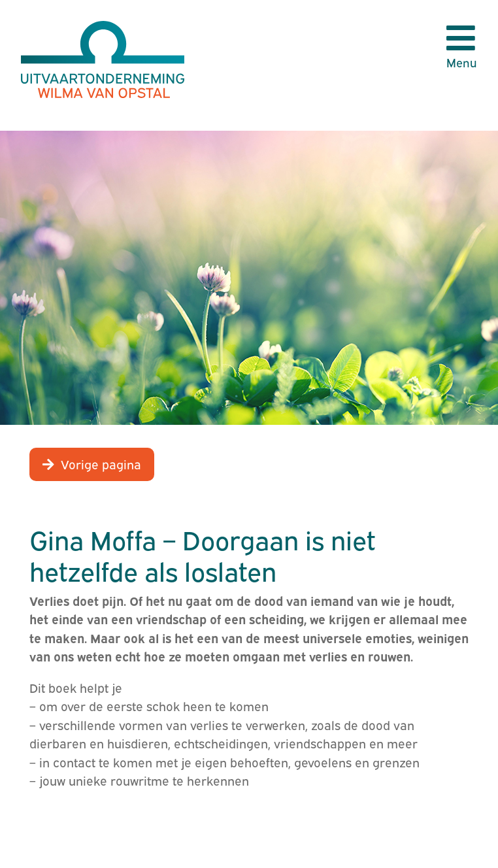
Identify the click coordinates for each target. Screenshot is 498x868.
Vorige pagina (101, 463)
